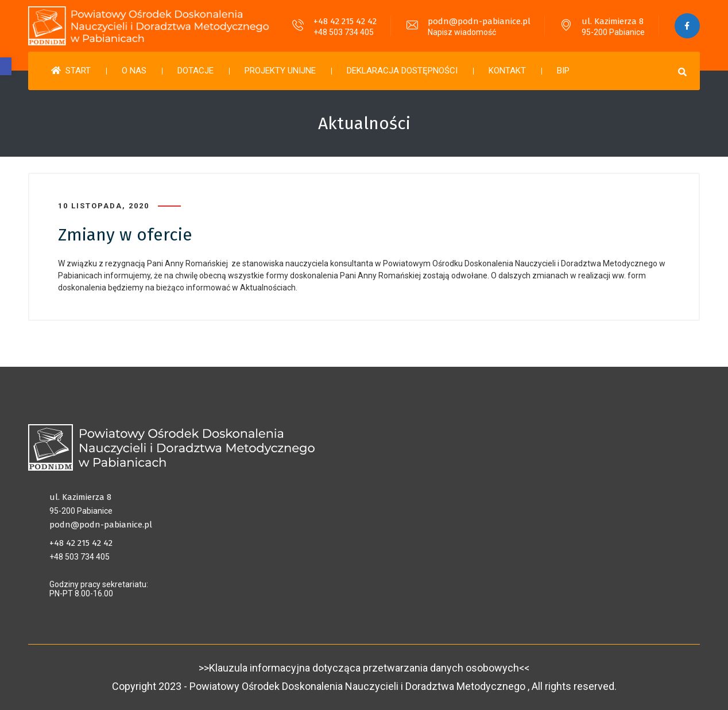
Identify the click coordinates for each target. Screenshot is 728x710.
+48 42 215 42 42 (344, 21)
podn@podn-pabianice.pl (479, 21)
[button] (6, 66)
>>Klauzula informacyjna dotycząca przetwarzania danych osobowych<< (364, 668)
